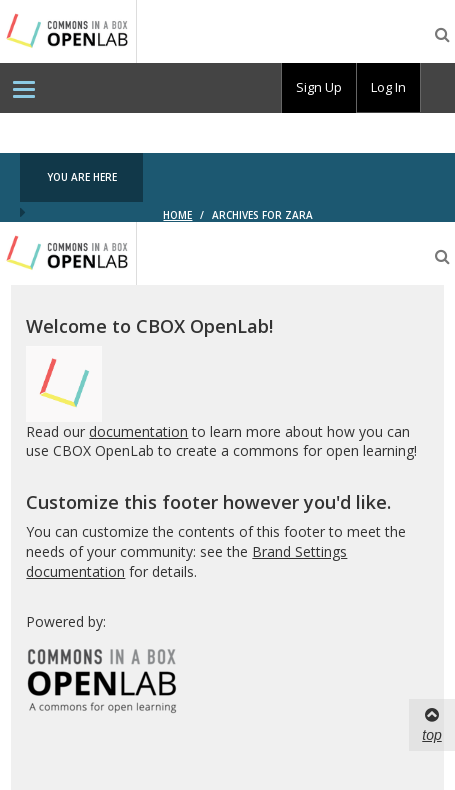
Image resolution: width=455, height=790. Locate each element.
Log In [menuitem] (388, 87)
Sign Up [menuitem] (319, 87)
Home (177, 215)
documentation (138, 431)
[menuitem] (24, 88)
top (431, 724)
